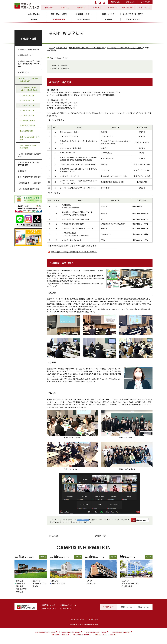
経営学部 (20, 586)
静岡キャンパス (126, 607)
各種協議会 (22, 171)
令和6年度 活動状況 (27, 95)
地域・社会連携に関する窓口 (29, 189)
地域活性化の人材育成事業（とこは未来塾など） (87, 48)
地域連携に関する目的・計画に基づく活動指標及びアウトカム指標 (29, 64)
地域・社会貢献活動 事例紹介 (29, 138)
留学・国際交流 (84, 19)
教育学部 (20, 581)
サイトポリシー (93, 619)
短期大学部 (36, 581)
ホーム (51, 48)
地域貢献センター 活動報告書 (29, 183)
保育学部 (20, 592)
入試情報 (108, 19)
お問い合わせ (130, 2)
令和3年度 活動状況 (27, 110)
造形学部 (55, 581)
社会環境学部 (21, 589)
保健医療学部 (127, 586)
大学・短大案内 (34, 14)
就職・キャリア (108, 14)
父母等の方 (81, 8)
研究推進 (34, 19)
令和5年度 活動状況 (27, 100)
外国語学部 (21, 583)
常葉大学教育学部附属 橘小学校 (121, 632)
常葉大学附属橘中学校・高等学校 (71, 632)
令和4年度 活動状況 (27, 105)
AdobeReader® (83, 520)
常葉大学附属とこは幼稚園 (59, 635)
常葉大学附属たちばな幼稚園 (81, 635)
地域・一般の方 (145, 8)
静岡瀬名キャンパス (69, 605)
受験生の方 (49, 8)
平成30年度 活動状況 (27, 126)
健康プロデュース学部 (130, 583)
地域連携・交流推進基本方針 (29, 49)
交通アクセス (115, 2)
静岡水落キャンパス (49, 609)
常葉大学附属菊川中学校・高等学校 (96, 632)
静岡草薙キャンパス (49, 605)
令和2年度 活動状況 (27, 115)
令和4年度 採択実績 (60, 65)
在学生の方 (65, 8)
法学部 (89, 581)
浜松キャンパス (67, 609)
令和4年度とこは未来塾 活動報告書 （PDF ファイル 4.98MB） (74, 252)
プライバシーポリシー (76, 619)
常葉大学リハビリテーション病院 (104, 635)
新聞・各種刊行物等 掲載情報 (29, 177)
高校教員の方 (113, 8)
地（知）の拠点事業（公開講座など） (29, 155)
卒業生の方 (97, 8)
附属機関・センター (84, 14)
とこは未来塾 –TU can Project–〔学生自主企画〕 (125, 48)
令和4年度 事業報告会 (61, 68)
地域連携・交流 (59, 19)
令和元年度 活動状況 (27, 120)
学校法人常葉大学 (133, 19)
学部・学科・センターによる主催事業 (29, 147)
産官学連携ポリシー (25, 55)
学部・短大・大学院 (59, 14)
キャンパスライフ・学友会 (133, 14)
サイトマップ (145, 2)
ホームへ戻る (54, 536)
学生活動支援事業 (26, 131)
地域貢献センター (24, 72)
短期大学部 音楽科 (58, 583)
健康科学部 (91, 583)
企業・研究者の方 (129, 8)
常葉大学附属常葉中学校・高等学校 (45, 632)
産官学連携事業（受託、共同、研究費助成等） (29, 164)
